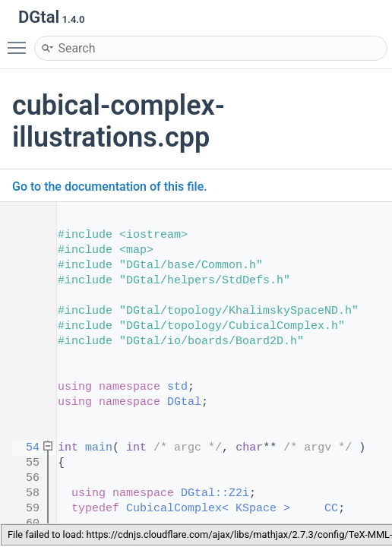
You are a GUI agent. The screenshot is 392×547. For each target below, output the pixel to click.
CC (331, 509)
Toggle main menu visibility (21, 41)
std (177, 387)
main (99, 448)
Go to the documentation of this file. (110, 187)
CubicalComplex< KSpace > (208, 509)
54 (22, 448)
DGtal (184, 402)
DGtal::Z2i (215, 493)
